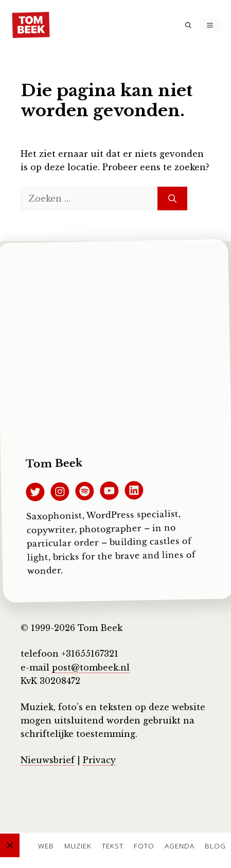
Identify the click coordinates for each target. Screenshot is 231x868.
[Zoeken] (172, 198)
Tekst (113, 846)
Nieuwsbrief (48, 760)
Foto (144, 846)
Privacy (99, 760)
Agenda (180, 846)
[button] (188, 25)
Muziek (78, 846)
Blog (215, 846)
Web (46, 846)
